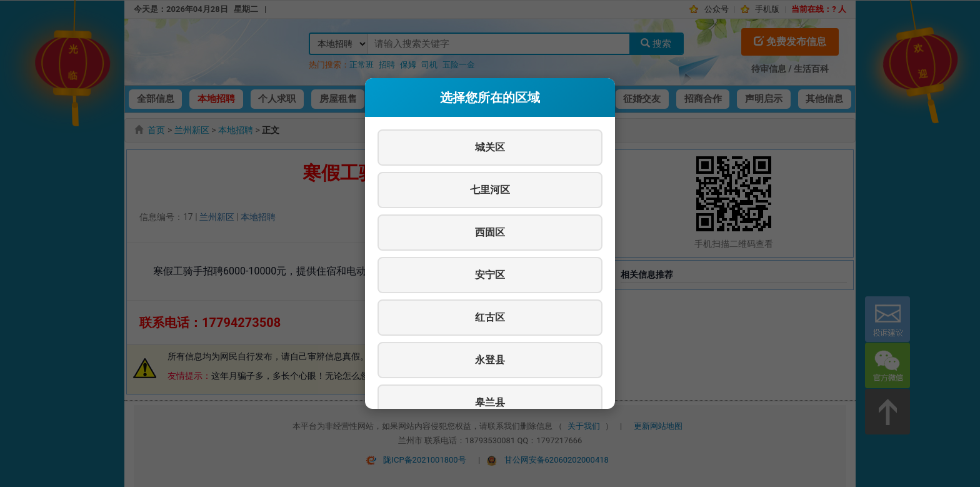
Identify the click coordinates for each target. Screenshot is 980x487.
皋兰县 (490, 402)
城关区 (490, 147)
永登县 (490, 360)
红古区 (490, 317)
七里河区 (490, 190)
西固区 (490, 232)
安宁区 (490, 275)
